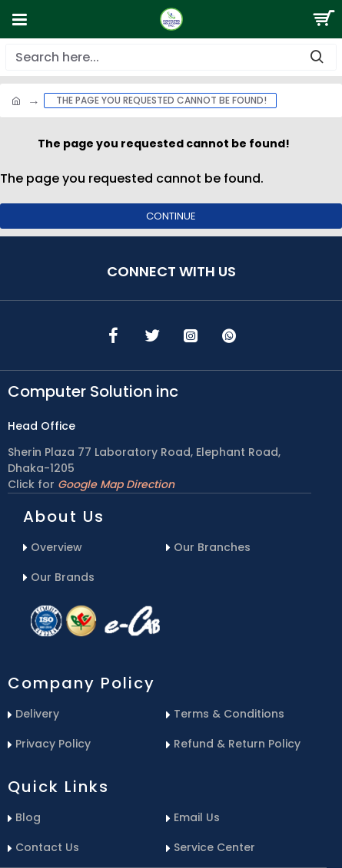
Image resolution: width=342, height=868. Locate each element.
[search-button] (317, 57)
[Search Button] (323, 19)
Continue (171, 216)
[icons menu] (114, 335)
